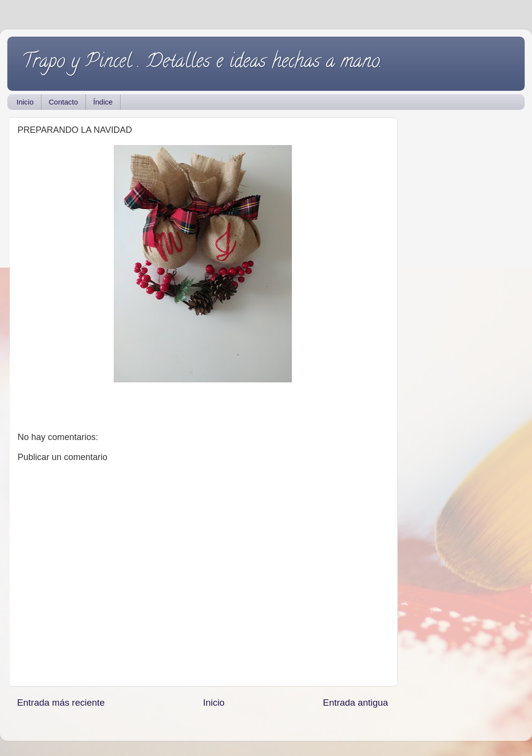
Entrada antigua (356, 703)
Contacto (63, 102)
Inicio (25, 102)
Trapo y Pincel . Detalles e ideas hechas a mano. (202, 63)
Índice (103, 102)
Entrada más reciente (61, 703)
